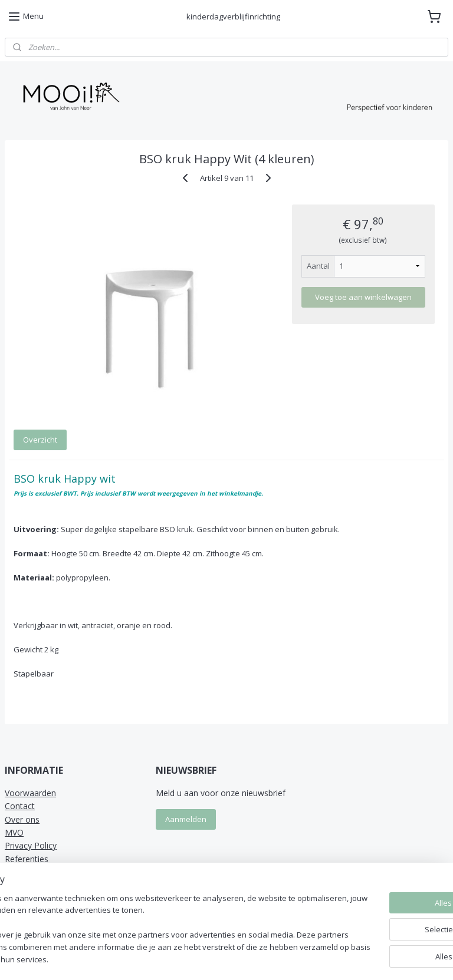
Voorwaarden (30, 793)
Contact (20, 806)
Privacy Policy (31, 845)
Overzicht (40, 440)
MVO (14, 832)
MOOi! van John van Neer (59, 882)
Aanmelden (186, 819)
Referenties (27, 859)
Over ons (22, 819)
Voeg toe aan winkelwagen (363, 297)
